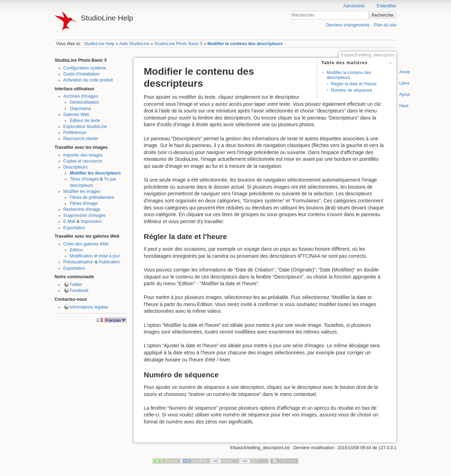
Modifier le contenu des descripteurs (245, 44)
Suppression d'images (85, 215)
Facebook (79, 291)
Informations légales (89, 307)
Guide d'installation (82, 74)
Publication (109, 262)
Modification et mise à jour (95, 256)
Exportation (74, 228)
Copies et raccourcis (83, 161)
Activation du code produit (88, 80)
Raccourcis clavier (81, 139)
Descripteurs (76, 167)
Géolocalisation (85, 102)
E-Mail (70, 221)
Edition (76, 250)
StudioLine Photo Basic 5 (178, 44)
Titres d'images (84, 179)
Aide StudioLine (134, 44)
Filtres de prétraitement (92, 197)
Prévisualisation (79, 262)
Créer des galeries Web (86, 244)
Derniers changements (348, 25)
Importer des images (83, 155)
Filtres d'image (84, 203)
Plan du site (385, 25)
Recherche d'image (82, 209)
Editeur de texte (85, 121)
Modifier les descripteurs (95, 173)
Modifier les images (82, 191)
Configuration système (85, 68)
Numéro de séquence (351, 90)
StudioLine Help (99, 44)
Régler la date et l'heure (354, 84)
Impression (91, 221)
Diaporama (80, 109)
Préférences (75, 133)
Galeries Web (76, 115)
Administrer (354, 6)
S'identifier (386, 6)
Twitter (76, 285)
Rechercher (383, 15)
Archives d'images (81, 96)
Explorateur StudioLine (85, 127)
